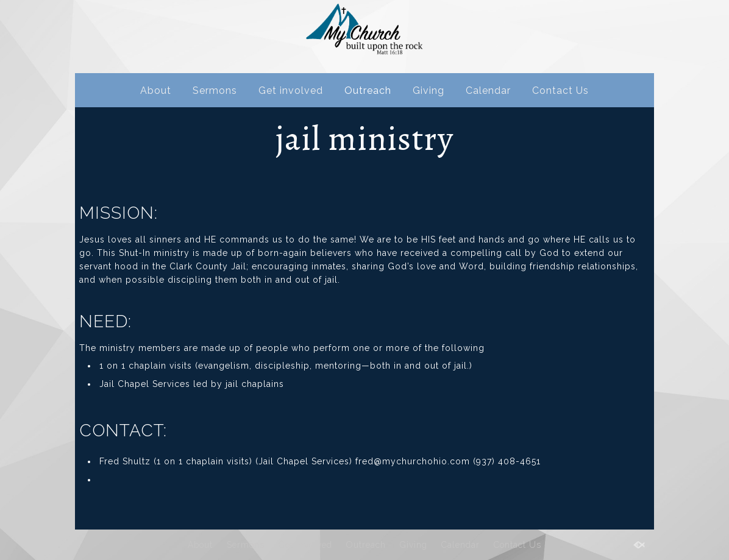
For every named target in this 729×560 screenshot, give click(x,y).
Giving (429, 90)
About (156, 90)
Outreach (368, 90)
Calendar (488, 90)
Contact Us (560, 90)
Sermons (215, 90)
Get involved (291, 90)
